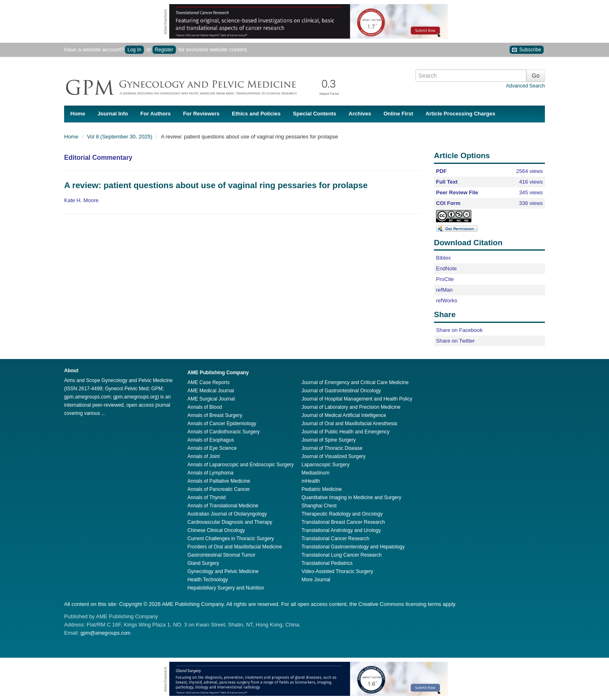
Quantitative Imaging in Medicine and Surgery (352, 497)
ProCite (445, 279)
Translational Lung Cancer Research (342, 555)
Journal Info (113, 114)
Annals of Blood (205, 407)
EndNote (446, 268)
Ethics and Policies (256, 114)
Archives (360, 114)
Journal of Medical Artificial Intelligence (344, 415)
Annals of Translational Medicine (223, 506)
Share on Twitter (455, 341)
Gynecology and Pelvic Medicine (223, 571)
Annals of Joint (204, 456)
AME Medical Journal (211, 391)
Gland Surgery (203, 563)
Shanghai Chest (319, 506)
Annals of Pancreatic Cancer (219, 489)
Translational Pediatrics (327, 563)
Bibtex (443, 258)
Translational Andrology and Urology (341, 530)
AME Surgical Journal (211, 399)
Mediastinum (316, 473)
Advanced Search (525, 86)
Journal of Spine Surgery (329, 440)
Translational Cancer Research (336, 539)
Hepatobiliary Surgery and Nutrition (226, 588)
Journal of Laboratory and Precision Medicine (351, 407)
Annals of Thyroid (206, 497)
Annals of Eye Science (212, 448)
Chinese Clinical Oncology (216, 530)
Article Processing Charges (460, 114)
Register (164, 50)
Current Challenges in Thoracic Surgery (231, 539)
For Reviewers (201, 114)
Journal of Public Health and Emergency (346, 432)
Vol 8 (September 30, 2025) (121, 137)
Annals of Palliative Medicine (219, 481)
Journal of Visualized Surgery (334, 456)
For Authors (156, 114)
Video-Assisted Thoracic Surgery (337, 571)
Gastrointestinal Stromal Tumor (221, 555)
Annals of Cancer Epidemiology (222, 424)
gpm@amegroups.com (106, 633)
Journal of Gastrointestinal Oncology (341, 391)
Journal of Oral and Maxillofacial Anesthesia (349, 424)
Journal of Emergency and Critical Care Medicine (355, 382)
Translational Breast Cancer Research (343, 522)
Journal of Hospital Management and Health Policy (357, 399)
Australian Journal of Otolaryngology (227, 514)
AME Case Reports (209, 382)
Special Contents (315, 114)
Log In (134, 50)
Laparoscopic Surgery (326, 465)
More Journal (316, 580)
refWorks (447, 300)
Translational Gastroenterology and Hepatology (353, 547)
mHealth (311, 481)
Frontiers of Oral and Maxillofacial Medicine (235, 547)
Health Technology (208, 580)
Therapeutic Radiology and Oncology (342, 514)
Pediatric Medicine (322, 489)
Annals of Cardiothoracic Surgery (224, 432)
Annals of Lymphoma (210, 473)
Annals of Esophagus (211, 440)
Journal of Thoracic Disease (332, 448)
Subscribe (527, 50)
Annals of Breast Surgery (215, 415)
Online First (398, 114)
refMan (444, 290)
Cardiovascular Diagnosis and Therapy (230, 522)
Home (78, 114)
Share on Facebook (459, 330)
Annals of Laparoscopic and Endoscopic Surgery (241, 465)
